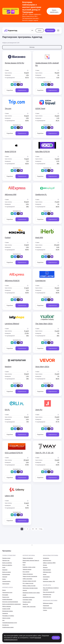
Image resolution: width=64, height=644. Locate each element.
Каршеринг (5, 570)
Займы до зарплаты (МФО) (49, 563)
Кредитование (46, 577)
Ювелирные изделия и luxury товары (31, 593)
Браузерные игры (47, 594)
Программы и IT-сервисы (8, 616)
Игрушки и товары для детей (29, 581)
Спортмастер (40, 281)
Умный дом (25, 604)
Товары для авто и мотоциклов (30, 576)
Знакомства (5, 613)
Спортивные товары (27, 600)
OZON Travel (40, 108)
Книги (24, 565)
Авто (3, 620)
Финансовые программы (51, 555)
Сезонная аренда (6, 581)
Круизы (4, 579)
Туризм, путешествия (9, 555)
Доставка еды (6, 625)
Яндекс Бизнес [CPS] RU (14, 63)
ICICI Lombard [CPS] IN (14, 453)
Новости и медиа (6, 618)
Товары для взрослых (28, 574)
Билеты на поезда (6, 572)
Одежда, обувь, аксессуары (29, 607)
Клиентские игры (47, 597)
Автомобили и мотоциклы (29, 597)
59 (33, 529)
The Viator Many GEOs (44, 324)
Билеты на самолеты (7, 565)
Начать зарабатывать (54, 11)
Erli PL (7, 410)
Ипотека (45, 565)
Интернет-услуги (7, 587)
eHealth (24, 595)
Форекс (45, 574)
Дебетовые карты (47, 572)
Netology (8, 367)
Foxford (8, 238)
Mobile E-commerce (47, 608)
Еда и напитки (26, 572)
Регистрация (50, 27)
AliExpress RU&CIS (12, 281)
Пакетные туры (6, 560)
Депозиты (45, 567)
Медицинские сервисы (8, 611)
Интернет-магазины (29, 555)
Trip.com (8, 108)
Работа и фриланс (7, 606)
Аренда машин (6, 584)
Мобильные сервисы (48, 603)
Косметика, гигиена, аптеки (29, 567)
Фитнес (4, 590)
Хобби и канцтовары (27, 579)
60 (36, 529)
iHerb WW (39, 238)
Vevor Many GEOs (42, 367)
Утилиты (45, 610)
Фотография (5, 595)
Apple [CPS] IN (10, 152)
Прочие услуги (6, 597)
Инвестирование (47, 570)
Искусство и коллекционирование (10, 602)
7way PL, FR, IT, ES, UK (44, 453)
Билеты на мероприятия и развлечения (11, 604)
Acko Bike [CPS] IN (42, 152)
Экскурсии (5, 577)
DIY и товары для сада (28, 583)
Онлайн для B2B (6, 609)
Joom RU (39, 410)
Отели (4, 567)
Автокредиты (46, 558)
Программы (7, 551)
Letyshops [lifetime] (12, 324)
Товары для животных (28, 558)
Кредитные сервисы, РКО (49, 581)
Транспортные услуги (7, 592)
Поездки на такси (6, 558)
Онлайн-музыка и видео (8, 627)
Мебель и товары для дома (29, 586)
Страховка (45, 579)
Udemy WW (9, 496)
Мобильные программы (50, 600)
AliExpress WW (11, 194)
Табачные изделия (27, 569)
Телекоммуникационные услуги (10, 623)
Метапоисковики (6, 574)
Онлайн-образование (7, 599)
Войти (40, 27)
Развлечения (46, 606)
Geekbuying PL (41, 194)
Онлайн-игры (47, 585)
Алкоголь (25, 590)
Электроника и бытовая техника (30, 588)
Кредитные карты (47, 560)
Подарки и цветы (27, 602)
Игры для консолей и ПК (49, 592)
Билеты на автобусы (7, 563)
